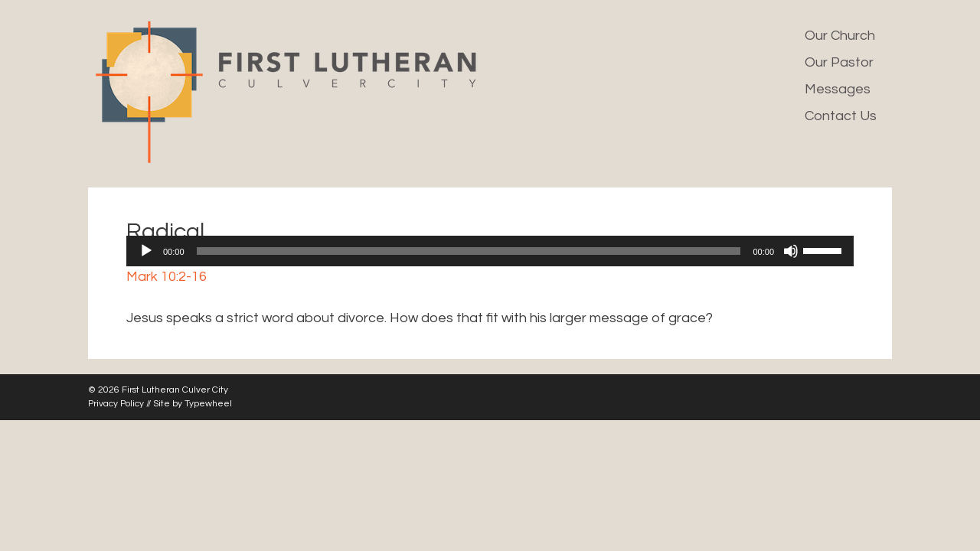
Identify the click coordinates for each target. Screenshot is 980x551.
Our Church (840, 36)
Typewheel (208, 404)
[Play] (146, 251)
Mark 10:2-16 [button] (167, 277)
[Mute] (791, 251)
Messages (838, 89)
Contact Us (841, 116)
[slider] (469, 251)
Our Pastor (839, 62)
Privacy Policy (116, 404)
